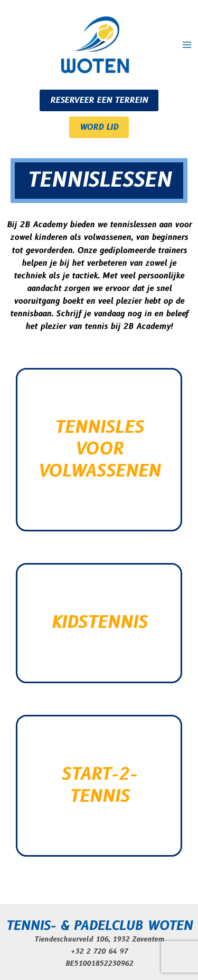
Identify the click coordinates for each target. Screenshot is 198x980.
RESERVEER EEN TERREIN (99, 100)
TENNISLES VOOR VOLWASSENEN (99, 450)
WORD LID (99, 127)
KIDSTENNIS (99, 623)
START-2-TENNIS (99, 786)
